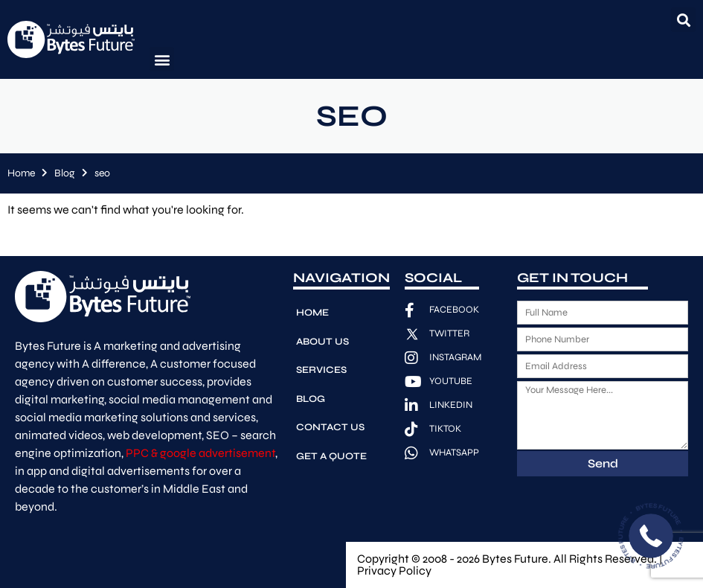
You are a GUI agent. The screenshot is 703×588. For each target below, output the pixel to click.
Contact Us (330, 426)
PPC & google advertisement (200, 453)
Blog (65, 173)
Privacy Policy (394, 571)
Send (603, 463)
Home (21, 173)
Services (321, 369)
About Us (322, 341)
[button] (683, 20)
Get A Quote (331, 454)
